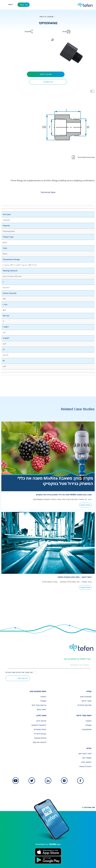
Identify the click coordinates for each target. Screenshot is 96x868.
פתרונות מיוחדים (84, 705)
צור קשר (24, 5)
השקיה (43, 697)
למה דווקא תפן (85, 754)
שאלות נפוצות (40, 738)
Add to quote (46, 74)
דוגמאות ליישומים (39, 725)
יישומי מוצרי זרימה (84, 716)
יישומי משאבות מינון (38, 691)
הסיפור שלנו (86, 762)
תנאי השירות (10, 672)
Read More (85, 505)
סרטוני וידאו (41, 721)
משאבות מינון (86, 697)
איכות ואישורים (40, 729)
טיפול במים (41, 710)
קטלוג (89, 691)
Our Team (87, 758)
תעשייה (43, 701)
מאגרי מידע (41, 716)
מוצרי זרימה (86, 701)
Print (64, 32)
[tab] (48, 192)
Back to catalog (46, 17)
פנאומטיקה (87, 729)
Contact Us (48, 82)
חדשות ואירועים (40, 742)
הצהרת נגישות (85, 766)
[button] (52, 40)
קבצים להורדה (40, 734)
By (88, 808)
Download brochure (86, 157)
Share (27, 32)
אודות (89, 748)
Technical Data (48, 192)
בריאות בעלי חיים (39, 705)
